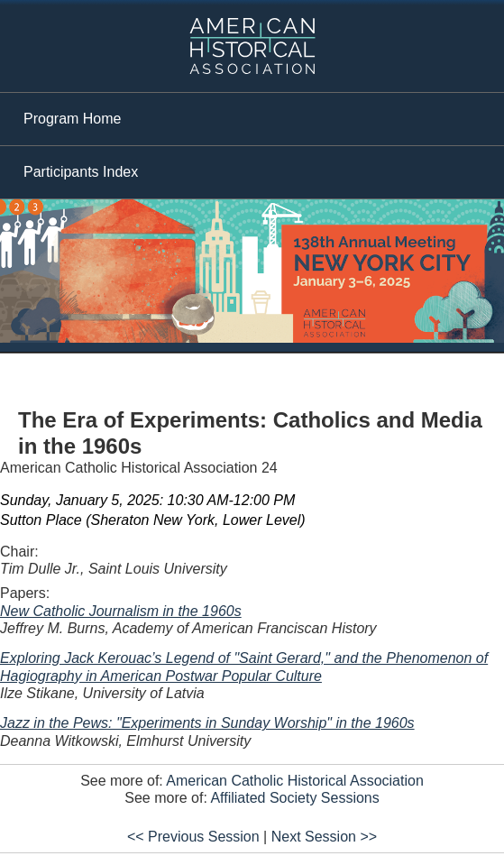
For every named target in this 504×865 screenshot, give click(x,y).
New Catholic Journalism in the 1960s (121, 611)
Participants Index (81, 172)
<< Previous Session (193, 837)
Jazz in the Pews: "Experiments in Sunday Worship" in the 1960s (207, 723)
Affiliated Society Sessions (294, 798)
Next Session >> (324, 837)
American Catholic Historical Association (294, 781)
